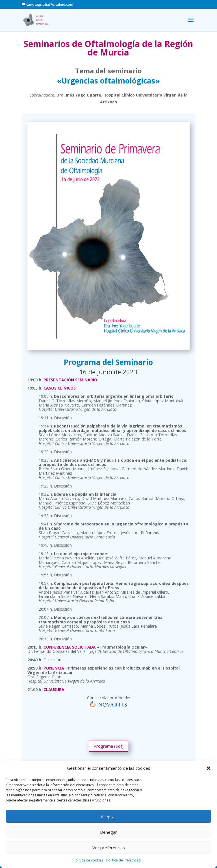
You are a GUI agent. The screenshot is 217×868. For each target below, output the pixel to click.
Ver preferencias (109, 848)
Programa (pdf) (108, 746)
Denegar (108, 832)
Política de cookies (88, 860)
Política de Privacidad (123, 860)
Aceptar (108, 816)
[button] (209, 768)
